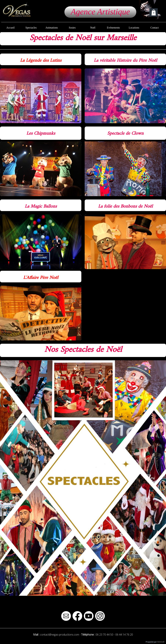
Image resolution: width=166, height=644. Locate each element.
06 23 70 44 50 (104, 635)
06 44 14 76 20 (124, 635)
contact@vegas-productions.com (60, 635)
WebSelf (161, 642)
